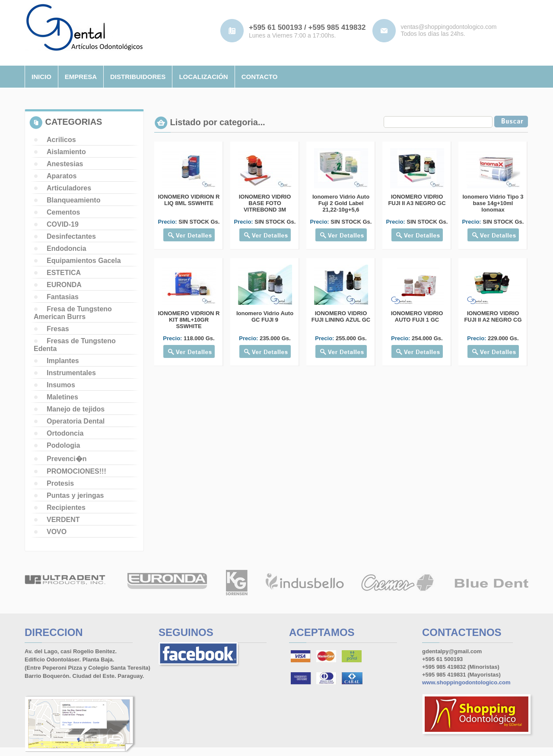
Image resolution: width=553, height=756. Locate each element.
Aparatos (62, 176)
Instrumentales (71, 373)
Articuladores (69, 188)
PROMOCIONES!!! (76, 471)
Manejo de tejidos (76, 409)
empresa (81, 77)
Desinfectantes (71, 236)
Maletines (62, 397)
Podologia (63, 445)
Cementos (63, 212)
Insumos (61, 385)
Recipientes (66, 508)
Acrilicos (61, 140)
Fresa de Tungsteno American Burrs (73, 313)
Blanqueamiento (73, 200)
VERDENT (63, 520)
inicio (41, 77)
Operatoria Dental (76, 421)
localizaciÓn (203, 77)
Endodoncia (67, 248)
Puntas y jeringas (75, 495)
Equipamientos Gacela (84, 261)
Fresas (58, 329)
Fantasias (63, 297)
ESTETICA (64, 273)
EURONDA (64, 285)
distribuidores (138, 77)
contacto (260, 77)
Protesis (60, 483)
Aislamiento (66, 152)
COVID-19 (63, 224)
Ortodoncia (65, 433)
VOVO (57, 532)
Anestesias (65, 164)
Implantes (63, 361)
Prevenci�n (67, 459)
